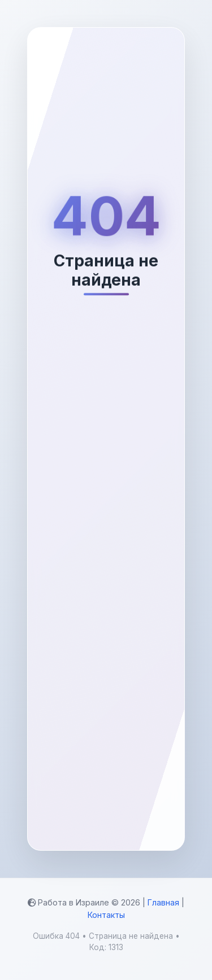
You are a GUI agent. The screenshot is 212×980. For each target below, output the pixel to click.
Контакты (106, 915)
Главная (163, 902)
